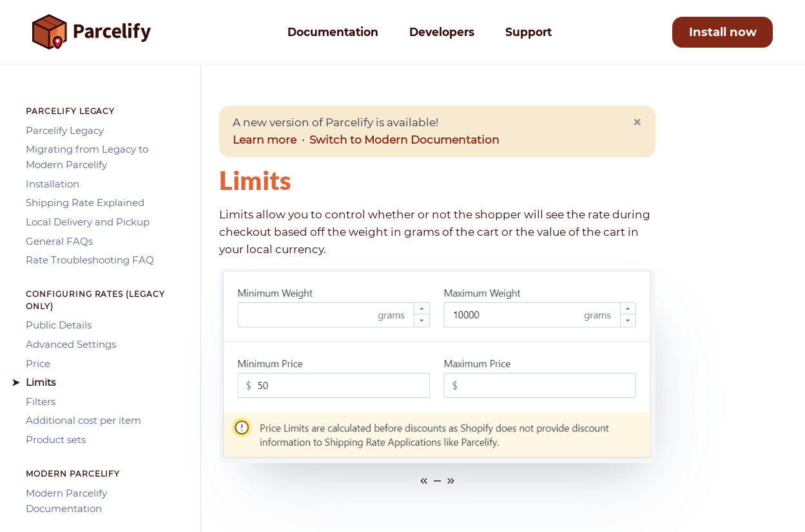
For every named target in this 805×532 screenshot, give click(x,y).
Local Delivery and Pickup (88, 222)
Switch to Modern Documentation (404, 140)
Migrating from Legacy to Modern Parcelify (87, 157)
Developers (442, 32)
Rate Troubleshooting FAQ (90, 260)
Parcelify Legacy (65, 130)
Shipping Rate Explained (85, 203)
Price (38, 364)
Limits (41, 382)
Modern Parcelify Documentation (66, 501)
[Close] (637, 122)
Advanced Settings (71, 344)
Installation (53, 184)
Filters (41, 402)
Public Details (59, 325)
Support (529, 32)
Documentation (333, 32)
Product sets (56, 440)
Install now (723, 32)
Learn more (265, 140)
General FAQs (59, 241)
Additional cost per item (83, 420)
